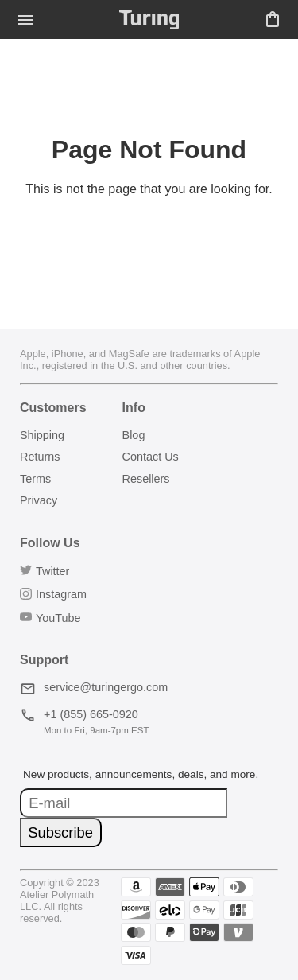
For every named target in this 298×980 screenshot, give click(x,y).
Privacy (39, 500)
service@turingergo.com (94, 687)
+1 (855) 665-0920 (79, 714)
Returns (40, 457)
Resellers (146, 479)
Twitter (45, 571)
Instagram (53, 594)
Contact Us (151, 457)
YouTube (50, 618)
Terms (35, 479)
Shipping (42, 435)
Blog (134, 435)
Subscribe (60, 832)
